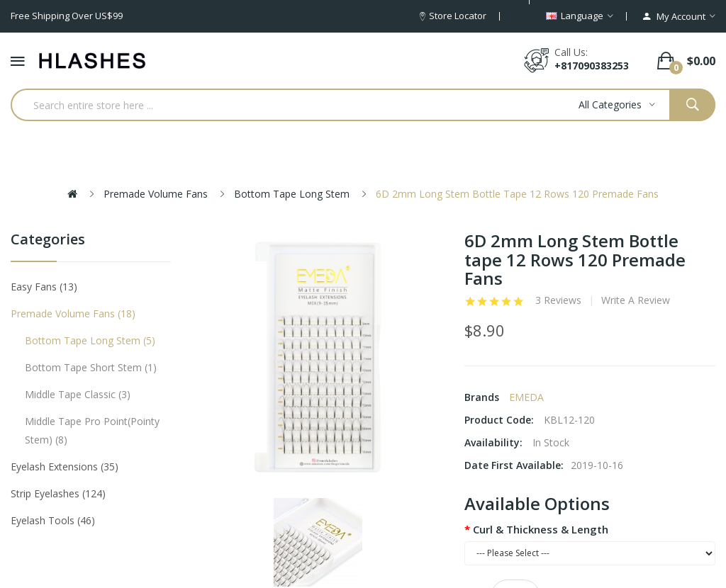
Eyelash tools (53, 520)
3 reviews (558, 300)
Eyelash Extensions (65, 467)
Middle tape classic (78, 394)
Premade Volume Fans (156, 194)
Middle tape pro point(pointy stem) (92, 430)
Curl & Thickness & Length (541, 529)
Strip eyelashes (58, 493)
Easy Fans (44, 287)
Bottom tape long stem (292, 194)
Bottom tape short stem (91, 367)
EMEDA (526, 397)
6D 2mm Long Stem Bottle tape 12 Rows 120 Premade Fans (517, 194)
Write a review (636, 300)
